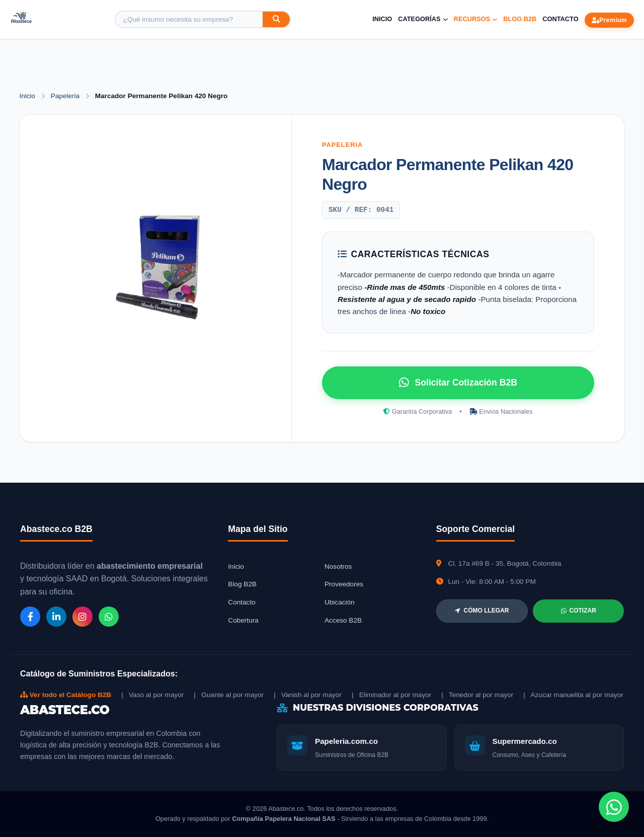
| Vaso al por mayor (152, 695)
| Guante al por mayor (229, 695)
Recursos (476, 19)
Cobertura (243, 620)
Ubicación (340, 602)
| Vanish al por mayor (308, 695)
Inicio (382, 19)
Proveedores (344, 584)
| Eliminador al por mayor (391, 695)
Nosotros (338, 566)
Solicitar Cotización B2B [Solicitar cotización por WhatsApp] (458, 383)
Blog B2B (520, 19)
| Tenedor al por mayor (477, 695)
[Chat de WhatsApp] (614, 807)
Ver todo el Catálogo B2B (66, 695)
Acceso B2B (343, 620)
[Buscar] (276, 19)
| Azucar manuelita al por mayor (573, 695)
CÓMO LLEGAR (482, 611)
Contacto (560, 19)
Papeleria (66, 96)
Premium (609, 20)
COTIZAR (579, 611)
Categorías (423, 19)
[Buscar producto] (189, 19)
